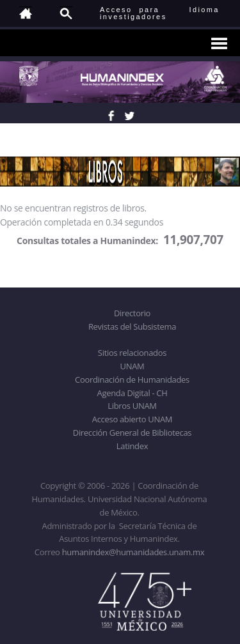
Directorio (132, 313)
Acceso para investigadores (133, 13)
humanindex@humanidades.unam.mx (133, 552)
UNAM (132, 366)
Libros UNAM (132, 406)
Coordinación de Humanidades (132, 379)
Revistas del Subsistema (132, 326)
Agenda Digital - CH (132, 393)
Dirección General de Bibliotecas (132, 433)
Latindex (132, 446)
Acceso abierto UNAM (132, 419)
